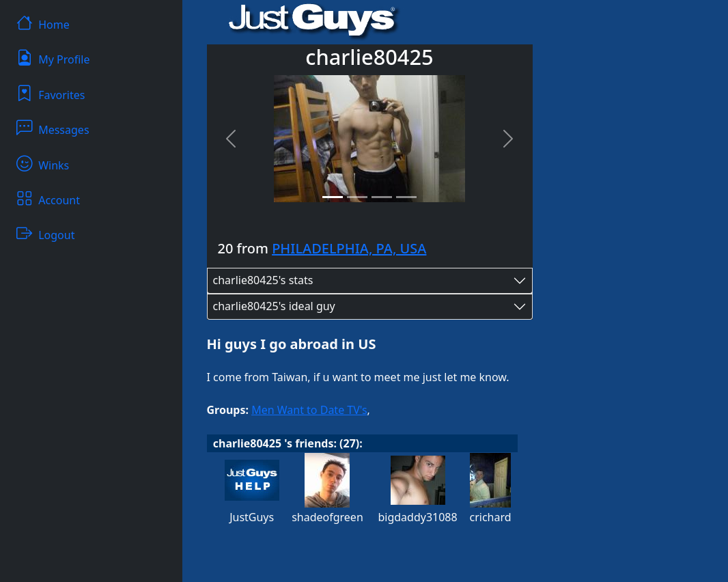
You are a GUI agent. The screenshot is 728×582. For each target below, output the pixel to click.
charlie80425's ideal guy (274, 306)
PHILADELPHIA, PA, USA (349, 248)
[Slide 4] (406, 197)
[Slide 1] (333, 197)
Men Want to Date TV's (309, 410)
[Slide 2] (357, 197)
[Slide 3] (382, 197)
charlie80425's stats (263, 280)
